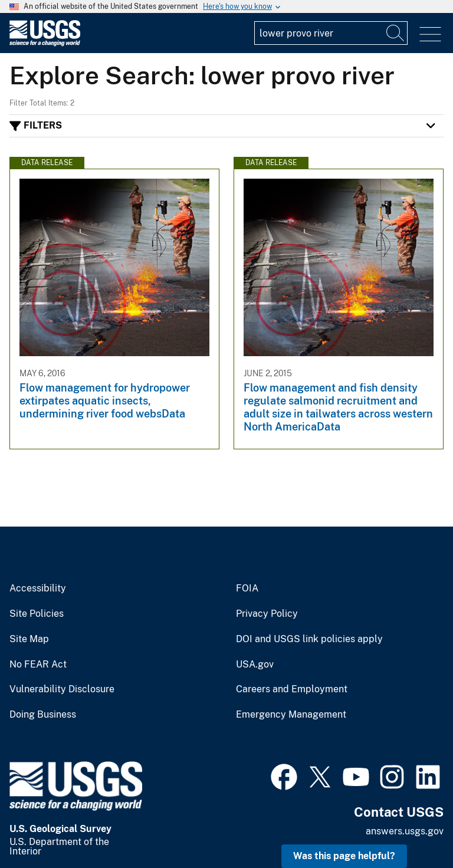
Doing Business (43, 715)
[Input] (331, 33)
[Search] (396, 33)
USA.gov (255, 665)
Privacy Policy (267, 614)
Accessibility (38, 588)
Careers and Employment (292, 689)
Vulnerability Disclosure (62, 689)
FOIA (247, 588)
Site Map (29, 639)
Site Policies (37, 614)
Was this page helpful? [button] (344, 856)
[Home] (45, 43)
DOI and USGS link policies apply (309, 639)
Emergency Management (291, 715)
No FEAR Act (38, 665)
